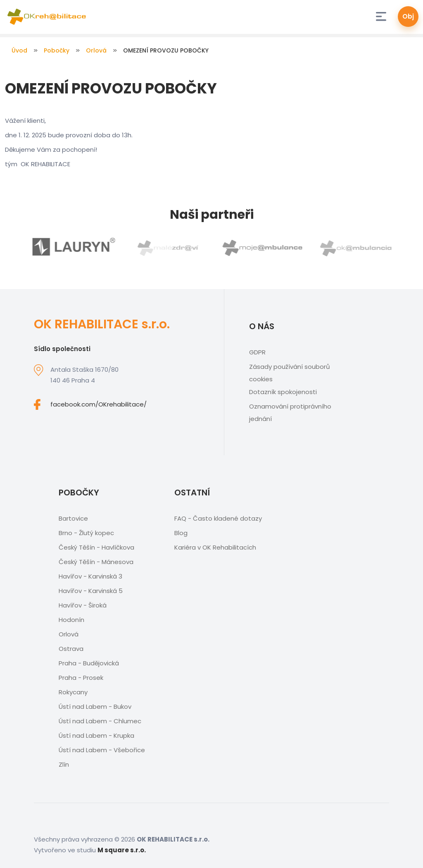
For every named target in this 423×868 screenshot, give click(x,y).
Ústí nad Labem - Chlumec (100, 721)
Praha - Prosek (81, 678)
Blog (181, 533)
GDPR (257, 352)
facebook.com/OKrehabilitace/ (99, 404)
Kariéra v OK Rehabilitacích (215, 547)
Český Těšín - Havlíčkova (96, 547)
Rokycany (73, 692)
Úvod (19, 50)
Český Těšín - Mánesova (96, 562)
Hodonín (71, 620)
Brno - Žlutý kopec (86, 533)
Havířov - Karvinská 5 (91, 591)
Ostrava (71, 649)
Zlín (64, 764)
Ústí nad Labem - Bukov (95, 707)
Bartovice (73, 518)
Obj (408, 16)
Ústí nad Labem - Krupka (96, 735)
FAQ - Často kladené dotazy (218, 518)
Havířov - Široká (83, 605)
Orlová (96, 50)
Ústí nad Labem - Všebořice (102, 750)
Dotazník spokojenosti (283, 392)
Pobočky (57, 50)
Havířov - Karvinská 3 (90, 576)
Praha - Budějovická (89, 663)
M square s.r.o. (122, 850)
